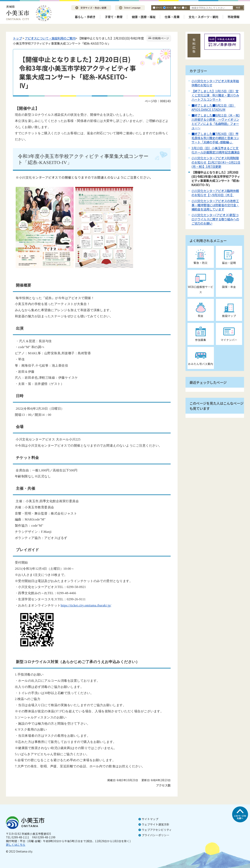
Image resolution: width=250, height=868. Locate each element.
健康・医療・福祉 (144, 17)
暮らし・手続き (85, 17)
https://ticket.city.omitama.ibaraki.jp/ (86, 605)
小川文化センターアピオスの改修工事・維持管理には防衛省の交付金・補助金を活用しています (215, 205)
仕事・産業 (172, 17)
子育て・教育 (114, 17)
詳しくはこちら (16, 845)
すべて (159, 8)
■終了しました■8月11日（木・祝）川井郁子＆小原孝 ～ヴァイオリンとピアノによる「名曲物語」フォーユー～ (216, 121)
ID (186, 8)
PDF (179, 8)
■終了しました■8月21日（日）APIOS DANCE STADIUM (213, 107)
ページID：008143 (158, 101)
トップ (17, 38)
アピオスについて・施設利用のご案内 (50, 38)
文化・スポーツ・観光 (204, 17)
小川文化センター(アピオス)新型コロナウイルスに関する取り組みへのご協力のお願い (215, 219)
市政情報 (234, 17)
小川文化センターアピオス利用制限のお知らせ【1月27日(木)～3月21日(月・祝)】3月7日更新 (216, 162)
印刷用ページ (161, 38)
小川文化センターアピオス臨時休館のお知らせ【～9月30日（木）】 (215, 193)
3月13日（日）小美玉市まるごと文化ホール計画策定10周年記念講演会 (216, 150)
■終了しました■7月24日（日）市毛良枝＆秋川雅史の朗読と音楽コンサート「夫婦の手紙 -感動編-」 (215, 138)
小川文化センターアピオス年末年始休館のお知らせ (215, 83)
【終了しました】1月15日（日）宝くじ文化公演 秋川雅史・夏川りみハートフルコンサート (215, 95)
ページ (169, 8)
